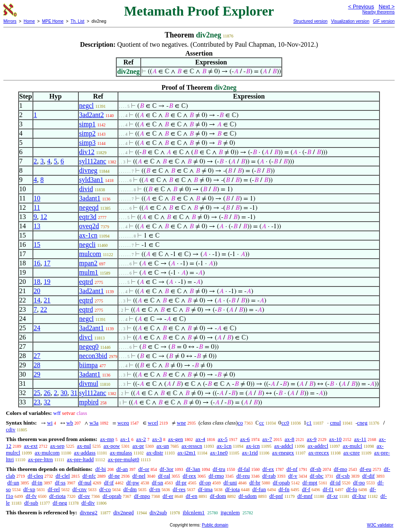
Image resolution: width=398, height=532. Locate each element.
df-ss (60, 483)
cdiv (11, 429)
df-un (13, 483)
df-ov (84, 496)
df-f (306, 489)
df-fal (244, 469)
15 (37, 245)
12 (44, 217)
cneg (362, 423)
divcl (86, 337)
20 (37, 291)
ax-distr (155, 453)
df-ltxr (359, 496)
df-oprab (112, 496)
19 (47, 282)
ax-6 (245, 439)
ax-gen (175, 439)
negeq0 (89, 346)
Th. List (78, 21)
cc (262, 423)
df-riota (57, 496)
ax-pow (112, 446)
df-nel (139, 476)
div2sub (158, 512)
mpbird (89, 402)
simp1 (87, 124)
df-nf (292, 469)
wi (50, 423)
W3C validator (380, 525)
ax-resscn (192, 446)
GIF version (384, 21)
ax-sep (57, 446)
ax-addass (85, 453)
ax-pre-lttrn (40, 459)
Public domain (215, 525)
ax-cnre (351, 453)
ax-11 (360, 439)
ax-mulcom (47, 453)
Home (29, 21)
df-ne (114, 476)
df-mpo (142, 496)
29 (37, 374)
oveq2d (89, 226)
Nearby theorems (378, 12)
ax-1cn (88, 235)
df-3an (193, 469)
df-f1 (328, 489)
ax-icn (253, 446)
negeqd (89, 207)
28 (37, 365)
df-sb (316, 469)
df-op (205, 483)
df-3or (167, 469)
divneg (88, 170)
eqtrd (86, 282)
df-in (37, 483)
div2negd (123, 512)
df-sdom (247, 496)
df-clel (63, 476)
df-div (88, 503)
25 (37, 393)
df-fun (259, 489)
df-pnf (276, 496)
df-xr (332, 496)
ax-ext (31, 446)
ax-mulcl (353, 446)
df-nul (85, 483)
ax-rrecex (319, 453)
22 (44, 309)
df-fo (352, 489)
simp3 (87, 143)
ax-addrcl (318, 446)
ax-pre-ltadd (80, 459)
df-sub (31, 503)
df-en (191, 496)
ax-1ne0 (219, 453)
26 (47, 393)
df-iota (233, 489)
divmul (89, 384)
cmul (335, 423)
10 (37, 198)
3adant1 (90, 198)
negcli (87, 245)
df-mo (340, 469)
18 (37, 282)
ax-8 (290, 439)
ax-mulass (121, 453)
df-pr (181, 483)
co (240, 423)
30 (64, 393)
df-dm (130, 489)
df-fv (31, 496)
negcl (87, 106)
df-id (335, 483)
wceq (123, 423)
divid (86, 189)
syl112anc (93, 161)
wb (70, 423)
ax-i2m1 (186, 453)
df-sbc (317, 476)
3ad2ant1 (92, 291)
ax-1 (125, 439)
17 (47, 263)
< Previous (361, 7)
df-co (105, 489)
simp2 (87, 133)
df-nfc (89, 476)
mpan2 (88, 263)
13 (37, 226)
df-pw (133, 483)
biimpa (88, 365)
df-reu (243, 476)
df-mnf (305, 496)
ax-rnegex (283, 453)
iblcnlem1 (194, 512)
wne (182, 423)
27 (37, 356)
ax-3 (157, 439)
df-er (168, 496)
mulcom (90, 254)
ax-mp (107, 439)
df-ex (268, 469)
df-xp (29, 489)
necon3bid (93, 356)
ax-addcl (284, 446)
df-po (359, 483)
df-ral (164, 476)
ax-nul (84, 446)
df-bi (100, 469)
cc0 (285, 423)
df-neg (60, 503)
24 (37, 328)
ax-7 (267, 439)
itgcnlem (230, 512)
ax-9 (312, 439)
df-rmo (216, 476)
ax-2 (141, 439)
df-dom (218, 496)
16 (37, 263)
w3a (94, 423)
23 (37, 402)
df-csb (343, 476)
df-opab (281, 483)
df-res (179, 489)
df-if (109, 483)
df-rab (269, 476)
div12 (87, 152)
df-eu (365, 469)
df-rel (54, 489)
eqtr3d (88, 217)
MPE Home (53, 21)
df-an (122, 469)
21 (47, 300)
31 (74, 393)
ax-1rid (250, 453)
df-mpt (310, 483)
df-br (255, 483)
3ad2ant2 (92, 115)
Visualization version (350, 21)
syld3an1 (91, 180)
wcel (153, 423)
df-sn (157, 483)
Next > (387, 7)
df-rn (155, 489)
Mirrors (10, 21)
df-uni (230, 483)
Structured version (310, 21)
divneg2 (88, 512)
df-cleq (35, 476)
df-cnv (80, 489)
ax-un (163, 446)
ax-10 (335, 439)
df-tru (219, 469)
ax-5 (223, 439)
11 (37, 207)
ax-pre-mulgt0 (123, 459)
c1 (309, 423)
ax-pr (138, 446)
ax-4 (200, 439)
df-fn (284, 489)
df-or (144, 469)
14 (37, 300)
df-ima (205, 489)
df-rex (190, 476)
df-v (293, 476)
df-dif (369, 476)
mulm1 (89, 272)
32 (47, 402)
